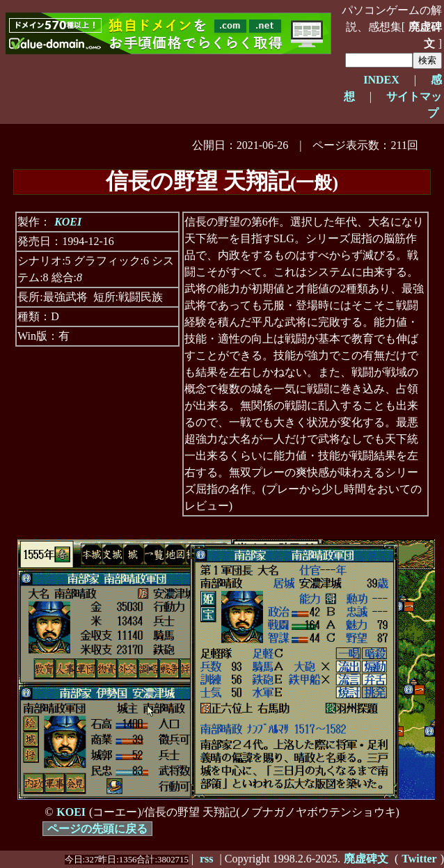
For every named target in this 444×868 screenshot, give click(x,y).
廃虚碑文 (425, 35)
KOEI (68, 222)
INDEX (381, 80)
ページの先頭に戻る (97, 829)
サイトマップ (414, 105)
